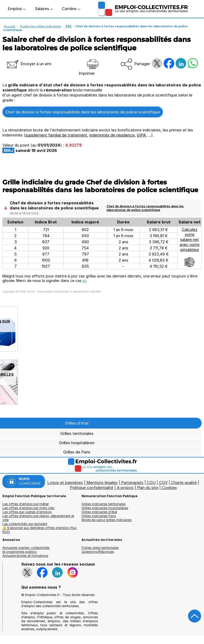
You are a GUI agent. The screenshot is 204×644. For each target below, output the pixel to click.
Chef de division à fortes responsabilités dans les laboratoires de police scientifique (83, 112)
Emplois (17, 9)
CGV (163, 482)
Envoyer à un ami (29, 64)
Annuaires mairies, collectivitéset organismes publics (26, 550)
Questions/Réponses (98, 552)
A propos (125, 488)
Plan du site (148, 488)
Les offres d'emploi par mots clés (28, 508)
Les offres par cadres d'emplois (27, 512)
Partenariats (132, 482)
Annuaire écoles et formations (25, 556)
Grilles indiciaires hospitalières (105, 508)
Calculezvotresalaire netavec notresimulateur (190, 247)
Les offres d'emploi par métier (26, 504)
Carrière (71, 9)
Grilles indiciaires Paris (99, 516)
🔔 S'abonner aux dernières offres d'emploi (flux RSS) (40, 530)
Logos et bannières (65, 482)
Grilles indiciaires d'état (99, 512)
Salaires (44, 9)
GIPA (141, 135)
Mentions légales (102, 482)
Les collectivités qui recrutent (25, 524)
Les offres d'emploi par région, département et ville (38, 518)
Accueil (10, 26)
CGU (151, 482)
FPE (69, 26)
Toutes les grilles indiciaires (40, 26)
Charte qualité (184, 482)
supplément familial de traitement (56, 135)
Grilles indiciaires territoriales (104, 504)
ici (84, 281)
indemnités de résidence (112, 135)
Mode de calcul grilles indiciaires (107, 520)
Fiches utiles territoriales (100, 548)
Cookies (169, 488)
